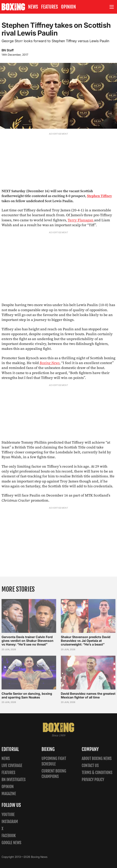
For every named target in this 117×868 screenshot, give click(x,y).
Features (50, 7)
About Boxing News (97, 759)
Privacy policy (93, 780)
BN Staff (8, 50)
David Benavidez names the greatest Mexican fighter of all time (88, 695)
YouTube (8, 815)
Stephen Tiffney (99, 196)
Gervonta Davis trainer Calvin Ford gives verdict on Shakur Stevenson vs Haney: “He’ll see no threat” (27, 641)
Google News (11, 843)
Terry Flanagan (81, 220)
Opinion (68, 7)
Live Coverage (12, 766)
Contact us (90, 766)
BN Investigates (14, 780)
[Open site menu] (112, 7)
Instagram (10, 822)
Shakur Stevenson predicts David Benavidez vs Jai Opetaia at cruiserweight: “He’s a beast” (86, 641)
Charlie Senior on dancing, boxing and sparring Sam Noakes (27, 695)
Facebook (9, 836)
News (33, 7)
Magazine (9, 794)
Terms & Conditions (97, 773)
